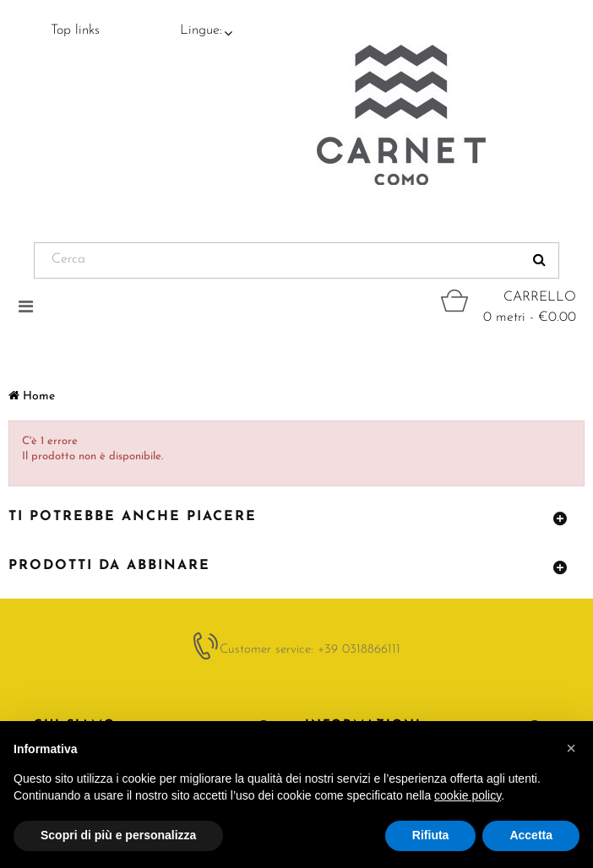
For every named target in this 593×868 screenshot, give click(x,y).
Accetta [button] (531, 835)
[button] (571, 748)
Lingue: (201, 30)
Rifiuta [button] (431, 835)
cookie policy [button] (468, 795)
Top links (75, 30)
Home (32, 396)
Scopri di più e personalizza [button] (118, 835)
